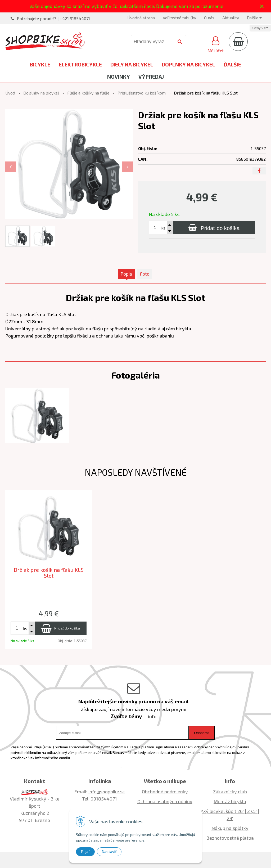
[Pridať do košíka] (214, 228)
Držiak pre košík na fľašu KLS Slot (49, 573)
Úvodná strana (141, 18)
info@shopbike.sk (107, 791)
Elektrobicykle (80, 64)
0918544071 (104, 799)
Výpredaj (151, 77)
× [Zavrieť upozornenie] (262, 6)
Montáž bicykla (230, 801)
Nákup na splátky (230, 828)
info (152, 716)
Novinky (119, 77)
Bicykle (40, 64)
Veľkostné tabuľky (179, 18)
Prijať (85, 852)
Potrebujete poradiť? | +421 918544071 (53, 18)
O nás (209, 18)
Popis (126, 274)
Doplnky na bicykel (188, 64)
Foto (145, 274)
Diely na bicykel (132, 64)
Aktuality (231, 18)
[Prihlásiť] (216, 44)
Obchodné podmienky (165, 791)
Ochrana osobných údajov (165, 801)
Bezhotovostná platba (230, 838)
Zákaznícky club (230, 791)
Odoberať (202, 733)
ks (163, 228)
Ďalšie (254, 18)
